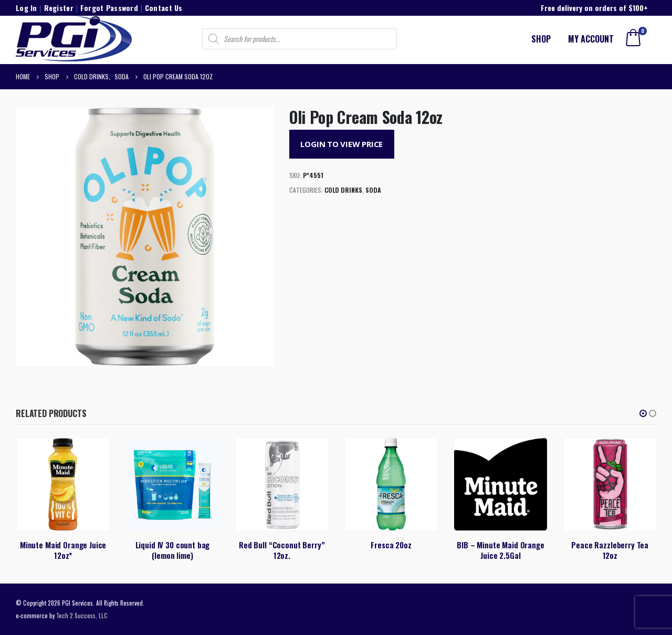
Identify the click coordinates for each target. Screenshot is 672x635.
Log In (27, 8)
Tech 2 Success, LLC (82, 615)
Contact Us (164, 8)
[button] (643, 413)
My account (591, 39)
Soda (373, 190)
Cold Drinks (343, 190)
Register (59, 8)
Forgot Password (109, 8)
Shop (541, 39)
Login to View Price (342, 144)
